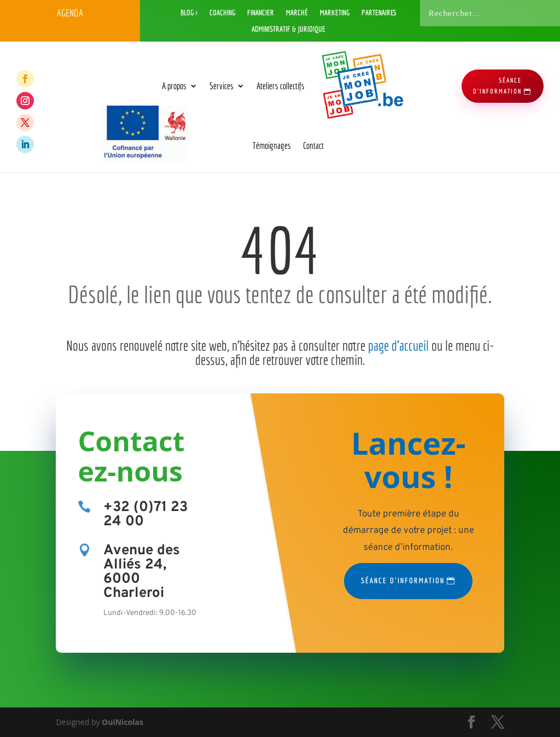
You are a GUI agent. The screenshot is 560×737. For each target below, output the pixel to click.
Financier (261, 13)
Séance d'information (403, 581)
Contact (313, 145)
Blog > (189, 13)
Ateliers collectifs (281, 86)
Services (221, 86)
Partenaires (379, 13)
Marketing (335, 13)
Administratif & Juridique (288, 29)
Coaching (222, 13)
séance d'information (497, 86)
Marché (297, 13)
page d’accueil (398, 345)
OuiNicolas (122, 722)
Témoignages (272, 145)
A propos (174, 86)
